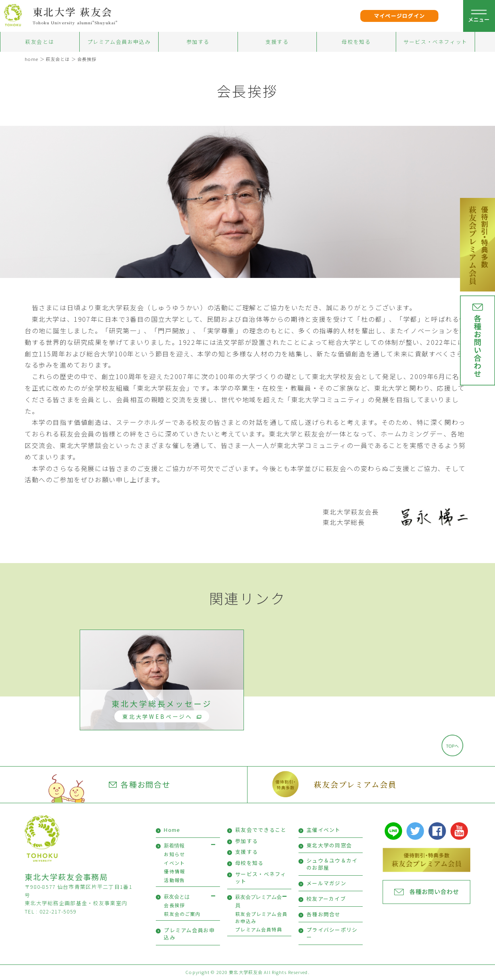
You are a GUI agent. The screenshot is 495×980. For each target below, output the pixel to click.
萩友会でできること (261, 830)
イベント (174, 863)
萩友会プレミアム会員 (355, 784)
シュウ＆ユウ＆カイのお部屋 (332, 864)
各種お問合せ (140, 784)
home (31, 59)
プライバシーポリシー (332, 933)
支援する (277, 42)
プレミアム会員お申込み (119, 42)
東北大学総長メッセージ (162, 710)
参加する (198, 42)
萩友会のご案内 (182, 914)
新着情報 (174, 846)
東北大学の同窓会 (329, 845)
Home (172, 830)
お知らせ (174, 854)
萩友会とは (40, 42)
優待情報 (174, 871)
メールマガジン (326, 883)
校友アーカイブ (326, 899)
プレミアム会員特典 (259, 929)
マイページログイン (400, 16)
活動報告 (174, 880)
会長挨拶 (87, 59)
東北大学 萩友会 (73, 12)
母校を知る (356, 42)
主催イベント (324, 830)
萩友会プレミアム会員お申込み (261, 917)
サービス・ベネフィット (435, 42)
